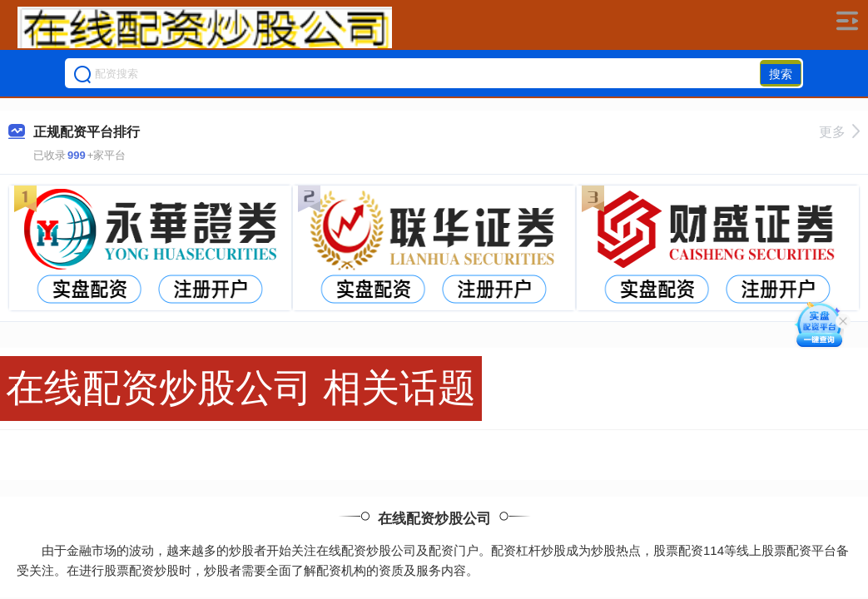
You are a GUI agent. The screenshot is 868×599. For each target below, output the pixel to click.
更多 (839, 132)
